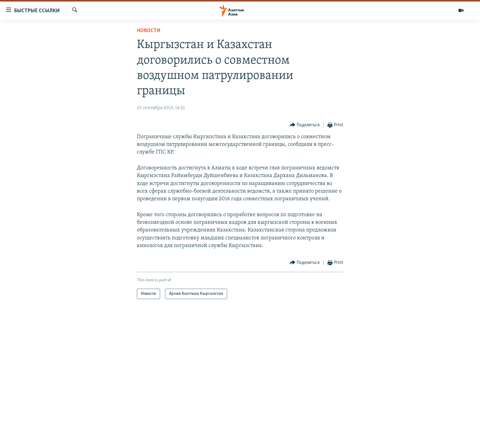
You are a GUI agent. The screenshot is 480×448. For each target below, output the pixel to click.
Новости (149, 31)
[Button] (305, 125)
